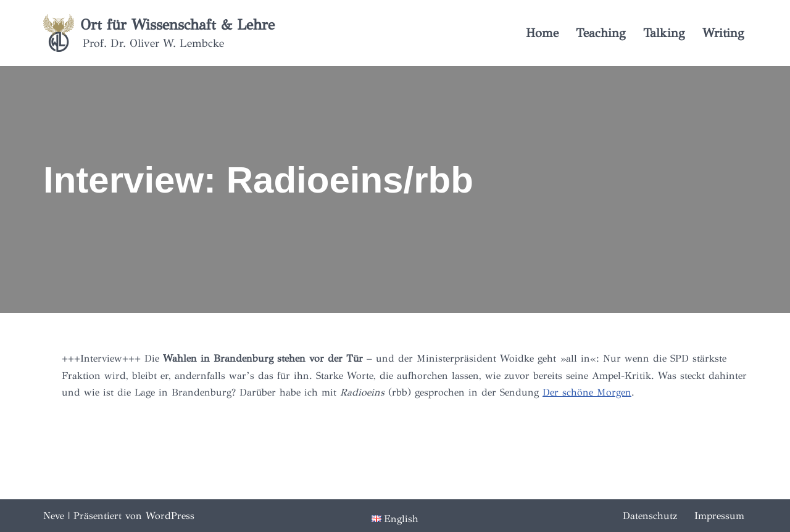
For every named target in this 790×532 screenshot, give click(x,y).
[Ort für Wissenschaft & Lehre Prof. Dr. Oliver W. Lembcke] (159, 33)
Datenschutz (650, 516)
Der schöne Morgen (587, 392)
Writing (723, 33)
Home (542, 33)
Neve (54, 516)
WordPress (170, 516)
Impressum (719, 516)
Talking (664, 33)
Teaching (601, 33)
